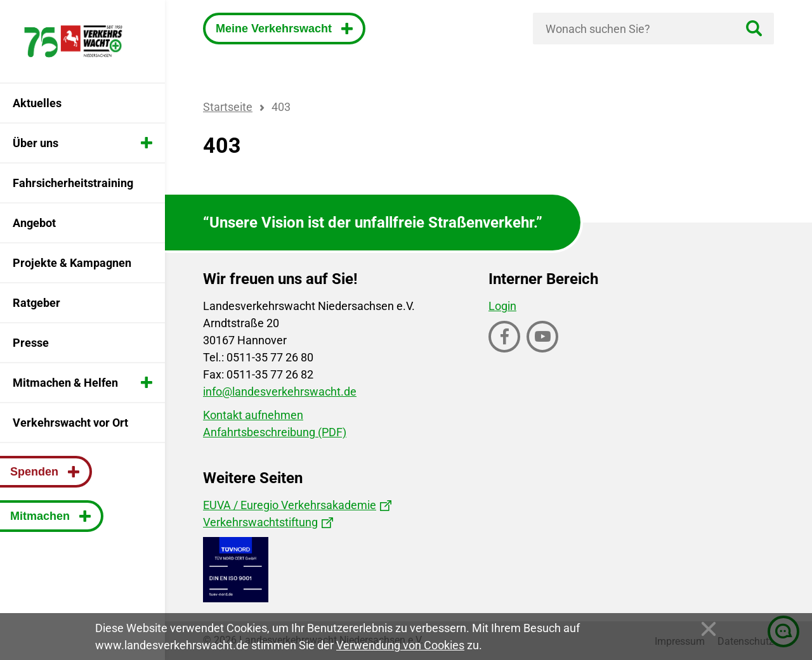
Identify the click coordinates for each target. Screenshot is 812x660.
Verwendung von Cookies (400, 645)
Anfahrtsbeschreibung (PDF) (275, 432)
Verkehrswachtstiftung (260, 522)
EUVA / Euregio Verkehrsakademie (290, 505)
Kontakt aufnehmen (253, 415)
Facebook (506, 351)
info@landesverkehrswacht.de (280, 391)
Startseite (228, 107)
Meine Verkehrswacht (275, 29)
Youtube (544, 351)
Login (502, 306)
